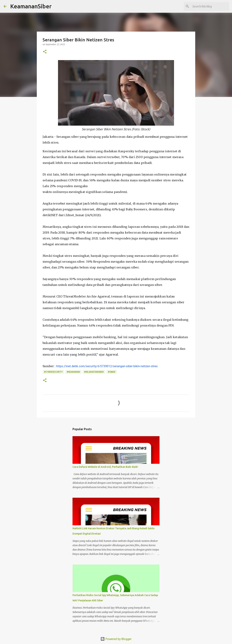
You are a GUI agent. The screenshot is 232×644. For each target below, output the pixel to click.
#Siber (112, 372)
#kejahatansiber (94, 372)
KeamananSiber (31, 6)
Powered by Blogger (116, 639)
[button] (45, 52)
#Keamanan (73, 372)
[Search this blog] (210, 6)
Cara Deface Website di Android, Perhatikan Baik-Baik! (105, 467)
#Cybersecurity (53, 372)
